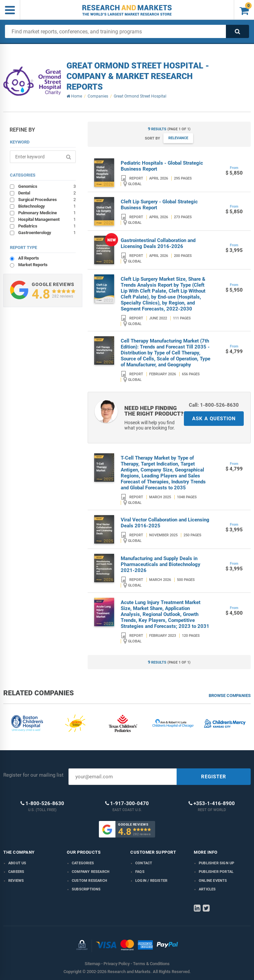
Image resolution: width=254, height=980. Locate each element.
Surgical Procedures (47, 199)
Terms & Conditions (151, 964)
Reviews (16, 881)
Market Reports (33, 265)
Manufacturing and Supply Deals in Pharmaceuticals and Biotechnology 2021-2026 (161, 564)
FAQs (140, 872)
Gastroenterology (47, 232)
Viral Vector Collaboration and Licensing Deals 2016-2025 (165, 523)
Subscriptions (86, 889)
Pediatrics (47, 226)
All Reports (29, 258)
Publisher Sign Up (216, 863)
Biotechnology (47, 206)
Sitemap (92, 964)
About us (17, 863)
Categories (83, 863)
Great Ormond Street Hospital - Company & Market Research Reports (138, 76)
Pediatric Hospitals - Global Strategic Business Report (162, 166)
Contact (144, 863)
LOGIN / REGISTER (151, 881)
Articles (207, 889)
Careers (16, 872)
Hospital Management (47, 219)
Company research (91, 872)
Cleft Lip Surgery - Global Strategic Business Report (159, 205)
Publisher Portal (216, 872)
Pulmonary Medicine (47, 213)
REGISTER (214, 777)
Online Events (213, 881)
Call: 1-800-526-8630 (214, 405)
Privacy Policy (117, 964)
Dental (47, 193)
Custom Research (89, 881)
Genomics (47, 186)
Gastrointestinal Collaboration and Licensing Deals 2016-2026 (158, 243)
